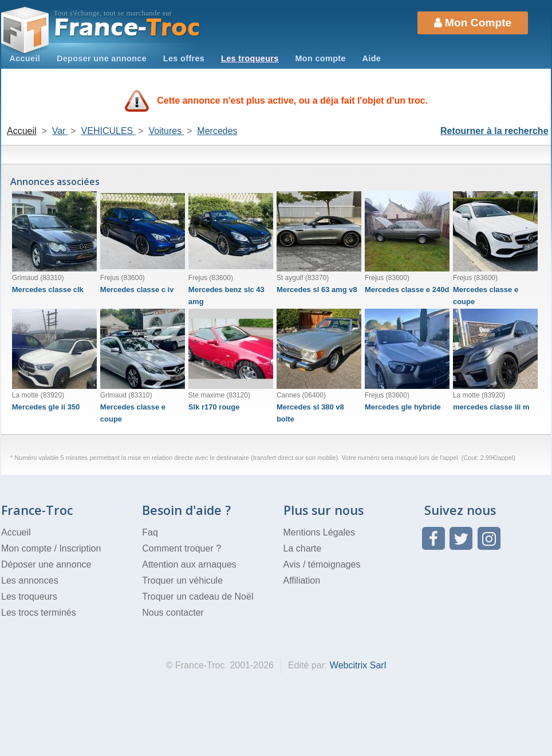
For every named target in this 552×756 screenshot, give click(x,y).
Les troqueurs (250, 58)
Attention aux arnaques (189, 564)
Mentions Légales (319, 532)
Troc (127, 28)
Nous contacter (173, 613)
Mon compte (320, 58)
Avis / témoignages (322, 564)
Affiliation (302, 580)
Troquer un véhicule (182, 580)
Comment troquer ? (182, 548)
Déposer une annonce (46, 564)
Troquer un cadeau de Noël (198, 596)
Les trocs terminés (39, 613)
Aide (372, 58)
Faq (150, 532)
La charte (303, 548)
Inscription (80, 548)
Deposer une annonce (102, 58)
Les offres (184, 58)
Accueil (25, 58)
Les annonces (30, 580)
